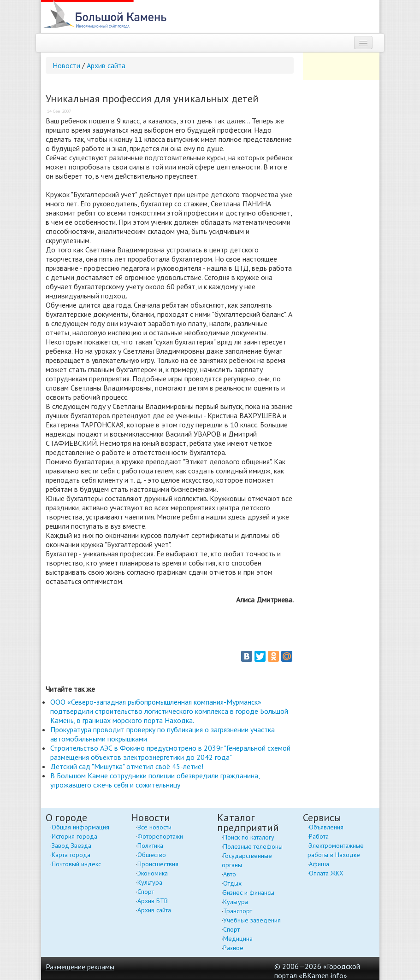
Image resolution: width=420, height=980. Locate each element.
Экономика (153, 873)
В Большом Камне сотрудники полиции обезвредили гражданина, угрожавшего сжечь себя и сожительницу (155, 780)
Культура (150, 882)
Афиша (319, 864)
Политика (150, 846)
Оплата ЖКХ (326, 873)
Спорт (146, 892)
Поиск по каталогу (249, 837)
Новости (66, 65)
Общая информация (80, 827)
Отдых (232, 883)
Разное (233, 948)
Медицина (238, 939)
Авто (230, 874)
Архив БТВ (153, 901)
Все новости (154, 827)
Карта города (71, 855)
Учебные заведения (252, 920)
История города (74, 836)
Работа (319, 836)
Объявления (326, 827)
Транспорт (238, 911)
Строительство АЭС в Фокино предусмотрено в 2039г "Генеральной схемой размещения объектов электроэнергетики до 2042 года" (170, 752)
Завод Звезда (71, 846)
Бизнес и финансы (249, 892)
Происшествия (158, 864)
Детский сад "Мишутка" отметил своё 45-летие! (127, 766)
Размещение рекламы (80, 967)
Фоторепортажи (160, 836)
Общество (152, 855)
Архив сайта (106, 65)
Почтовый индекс (76, 864)
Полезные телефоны (253, 846)
